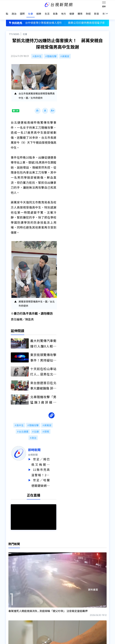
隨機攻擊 (52, 52)
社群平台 (11, 617)
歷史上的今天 (36, 613)
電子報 (55, 609)
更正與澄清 (34, 600)
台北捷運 (24, 428)
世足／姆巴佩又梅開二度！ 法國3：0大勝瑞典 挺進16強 (47, 458)
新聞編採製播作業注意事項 (65, 600)
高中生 (38, 52)
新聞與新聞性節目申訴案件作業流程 (70, 605)
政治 (34, 434)
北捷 (36, 428)
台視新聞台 (67, 578)
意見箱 (32, 605)
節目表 (10, 613)
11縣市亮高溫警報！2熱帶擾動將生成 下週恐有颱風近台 (47, 468)
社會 (25, 29)
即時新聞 (41, 446)
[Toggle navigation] (104, 3)
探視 (47, 428)
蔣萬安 (66, 52)
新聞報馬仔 (34, 609)
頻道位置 (11, 609)
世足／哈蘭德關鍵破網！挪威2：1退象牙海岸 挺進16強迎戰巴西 (47, 478)
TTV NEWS (14, 29)
